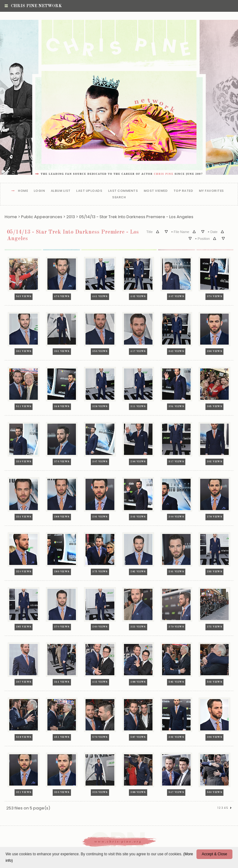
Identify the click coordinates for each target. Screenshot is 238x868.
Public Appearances (42, 217)
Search (119, 198)
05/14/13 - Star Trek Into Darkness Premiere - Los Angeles (136, 217)
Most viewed (156, 191)
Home (23, 191)
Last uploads (89, 191)
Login (40, 191)
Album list (61, 191)
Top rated (183, 191)
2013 (71, 217)
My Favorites (212, 191)
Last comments (123, 191)
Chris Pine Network (33, 6)
